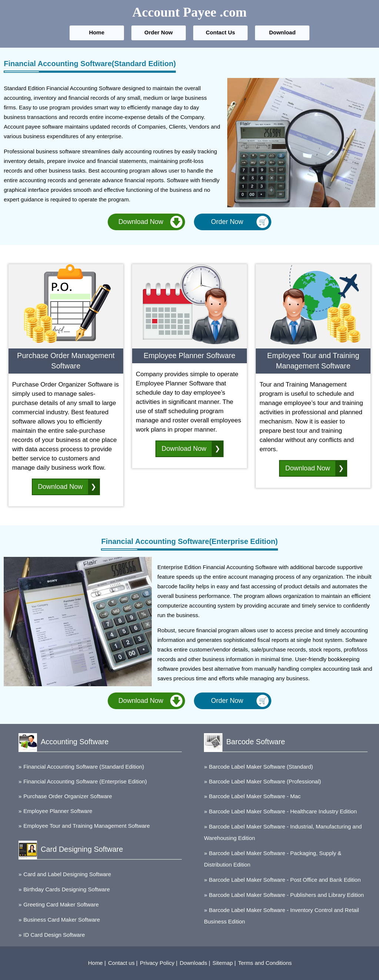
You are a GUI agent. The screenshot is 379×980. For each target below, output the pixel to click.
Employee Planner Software (58, 811)
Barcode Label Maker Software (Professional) (265, 781)
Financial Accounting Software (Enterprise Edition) (85, 781)
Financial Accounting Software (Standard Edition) (84, 767)
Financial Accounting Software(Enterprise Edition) (189, 541)
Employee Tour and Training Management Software (87, 826)
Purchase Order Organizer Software (68, 796)
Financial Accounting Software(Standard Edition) (90, 64)
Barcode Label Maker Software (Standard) (261, 767)
